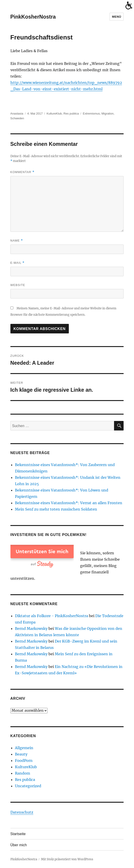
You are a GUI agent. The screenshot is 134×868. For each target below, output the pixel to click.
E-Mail (17, 263)
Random (23, 773)
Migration (107, 114)
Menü (117, 17)
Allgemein (24, 748)
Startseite (18, 834)
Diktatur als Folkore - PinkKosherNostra (51, 616)
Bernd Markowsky (31, 628)
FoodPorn (24, 760)
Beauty (21, 754)
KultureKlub (54, 114)
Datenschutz (22, 812)
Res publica (71, 114)
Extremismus (91, 114)
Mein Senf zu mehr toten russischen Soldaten (56, 509)
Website (18, 285)
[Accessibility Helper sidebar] (129, 5)
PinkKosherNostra (33, 17)
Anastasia (17, 114)
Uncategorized (28, 786)
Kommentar (22, 172)
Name (17, 241)
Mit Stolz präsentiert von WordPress (67, 859)
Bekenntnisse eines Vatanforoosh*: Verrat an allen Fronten (69, 503)
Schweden (17, 118)
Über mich (19, 845)
